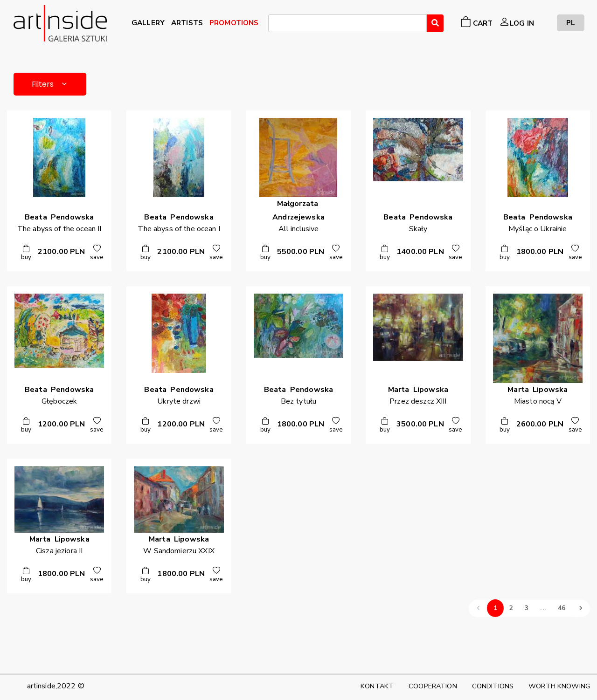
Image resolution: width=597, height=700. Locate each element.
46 (562, 608)
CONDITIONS (493, 686)
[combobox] (347, 23)
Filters (51, 84)
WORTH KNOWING (559, 686)
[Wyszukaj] (435, 23)
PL (571, 23)
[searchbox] (274, 25)
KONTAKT (377, 686)
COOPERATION (433, 686)
